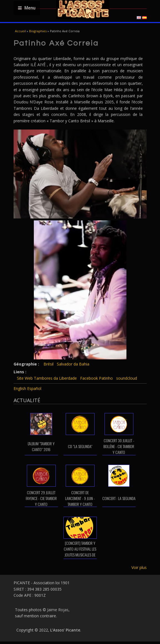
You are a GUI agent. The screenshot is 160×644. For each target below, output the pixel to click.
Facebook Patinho (96, 378)
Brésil (49, 364)
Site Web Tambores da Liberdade (47, 378)
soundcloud (127, 378)
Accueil (20, 31)
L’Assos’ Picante (65, 630)
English (20, 388)
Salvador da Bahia (73, 364)
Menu (27, 8)
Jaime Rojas (58, 610)
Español (34, 388)
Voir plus (139, 567)
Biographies (38, 31)
